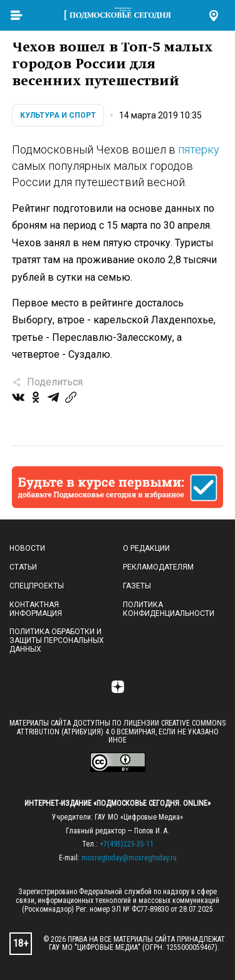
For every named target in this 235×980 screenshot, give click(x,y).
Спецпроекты (37, 586)
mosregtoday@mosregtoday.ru (129, 858)
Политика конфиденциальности (169, 609)
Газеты (137, 586)
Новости (27, 548)
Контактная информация (36, 609)
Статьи (23, 567)
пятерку (199, 149)
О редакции (146, 548)
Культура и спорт (58, 115)
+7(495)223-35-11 (127, 844)
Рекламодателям (158, 567)
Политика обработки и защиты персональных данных (57, 640)
